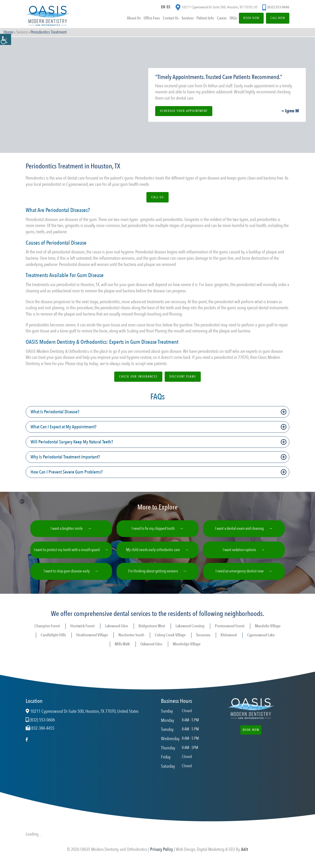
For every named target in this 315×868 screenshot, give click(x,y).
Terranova (203, 641)
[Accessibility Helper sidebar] (6, 39)
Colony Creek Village (170, 641)
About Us (127, 19)
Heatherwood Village (92, 641)
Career (216, 19)
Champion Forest (47, 632)
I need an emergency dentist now (239, 576)
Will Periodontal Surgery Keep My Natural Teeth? (72, 443)
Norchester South (131, 641)
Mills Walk (122, 650)
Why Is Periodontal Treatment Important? (65, 458)
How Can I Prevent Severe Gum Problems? (67, 473)
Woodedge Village (187, 650)
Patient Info (199, 19)
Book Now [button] (251, 736)
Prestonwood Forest (230, 632)
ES (169, 8)
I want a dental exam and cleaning (239, 530)
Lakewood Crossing (190, 632)
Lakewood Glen (117, 632)
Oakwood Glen (151, 650)
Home (8, 33)
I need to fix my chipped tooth (153, 530)
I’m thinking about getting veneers (153, 576)
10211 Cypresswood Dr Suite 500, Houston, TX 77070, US (216, 8)
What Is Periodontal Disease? (55, 412)
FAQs (228, 19)
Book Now (247, 19)
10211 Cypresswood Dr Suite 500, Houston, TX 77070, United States (82, 717)
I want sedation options (239, 553)
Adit (244, 855)
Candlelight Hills (53, 641)
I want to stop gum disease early (67, 576)
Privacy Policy (162, 855)
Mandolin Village (268, 632)
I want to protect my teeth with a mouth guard (67, 553)
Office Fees (145, 19)
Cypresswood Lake (261, 641)
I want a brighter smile (67, 530)
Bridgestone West (152, 632)
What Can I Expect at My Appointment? (63, 428)
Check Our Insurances (138, 377)
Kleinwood (229, 641)
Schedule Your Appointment (184, 111)
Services (181, 19)
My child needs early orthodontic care (153, 553)
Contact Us (164, 19)
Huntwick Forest (82, 632)
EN (163, 8)
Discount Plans (183, 377)
